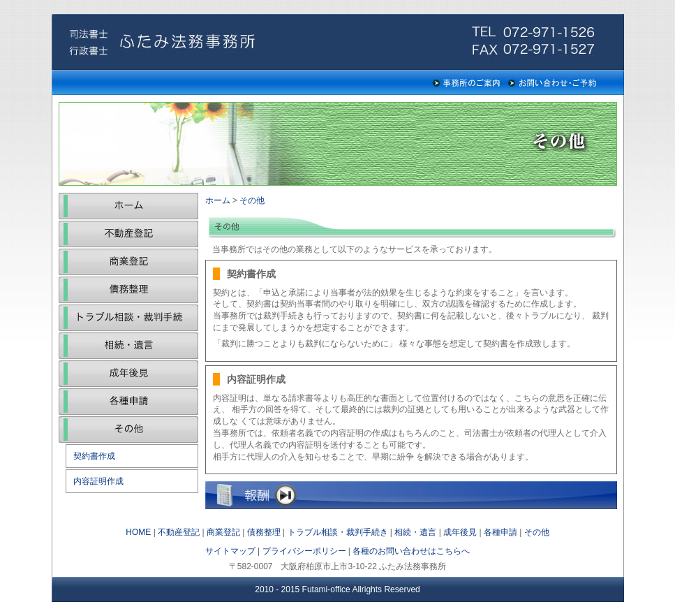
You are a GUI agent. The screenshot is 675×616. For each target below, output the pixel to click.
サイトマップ (230, 551)
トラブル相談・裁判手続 (128, 318)
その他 (128, 430)
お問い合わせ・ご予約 (553, 82)
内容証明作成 (98, 481)
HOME (138, 532)
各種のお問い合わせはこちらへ (411, 551)
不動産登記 (128, 234)
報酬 (411, 495)
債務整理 (128, 290)
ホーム (128, 206)
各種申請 (128, 402)
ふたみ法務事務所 (156, 42)
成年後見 (128, 374)
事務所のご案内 (466, 82)
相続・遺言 (128, 346)
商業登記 (128, 262)
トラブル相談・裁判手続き (338, 532)
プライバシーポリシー (304, 551)
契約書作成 (94, 456)
